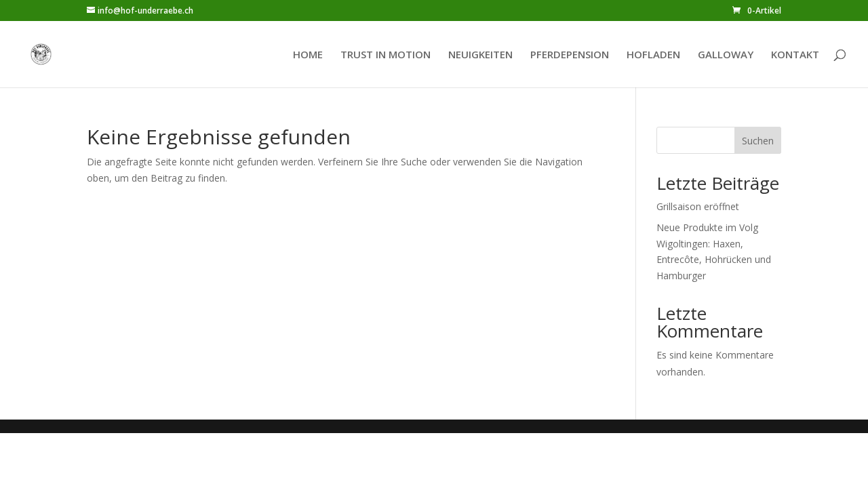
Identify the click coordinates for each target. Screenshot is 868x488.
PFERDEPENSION (570, 55)
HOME (308, 55)
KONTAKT (795, 55)
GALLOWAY (726, 55)
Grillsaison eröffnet (698, 206)
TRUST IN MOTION (386, 55)
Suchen (758, 141)
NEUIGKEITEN (480, 55)
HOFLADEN (653, 55)
